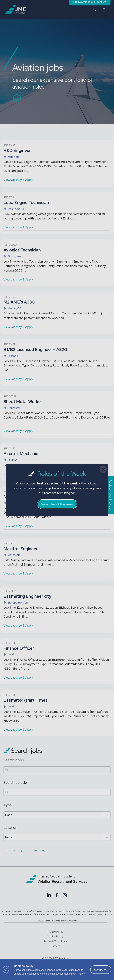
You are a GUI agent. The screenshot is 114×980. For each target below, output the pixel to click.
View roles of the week (57, 504)
